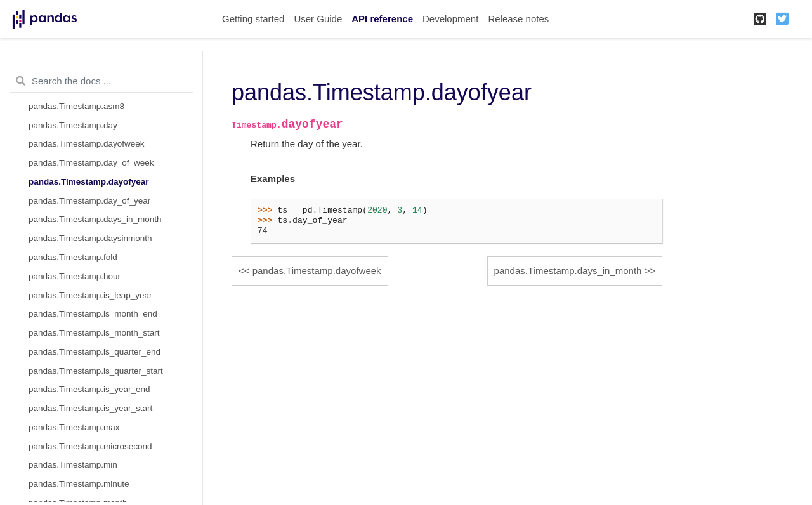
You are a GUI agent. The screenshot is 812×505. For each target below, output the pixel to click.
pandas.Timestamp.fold (73, 257)
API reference (382, 19)
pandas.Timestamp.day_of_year (89, 201)
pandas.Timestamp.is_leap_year (90, 295)
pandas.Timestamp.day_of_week (91, 163)
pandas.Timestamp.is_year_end (89, 389)
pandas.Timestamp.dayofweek (87, 144)
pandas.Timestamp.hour (75, 276)
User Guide (318, 19)
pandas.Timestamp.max (74, 427)
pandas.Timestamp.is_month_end (93, 314)
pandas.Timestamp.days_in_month (95, 219)
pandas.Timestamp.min (73, 465)
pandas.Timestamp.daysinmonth (90, 238)
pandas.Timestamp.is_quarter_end (95, 352)
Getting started (253, 19)
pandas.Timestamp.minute (79, 484)
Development (450, 19)
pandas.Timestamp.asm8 (76, 106)
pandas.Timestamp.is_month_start (94, 333)
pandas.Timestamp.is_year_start (90, 408)
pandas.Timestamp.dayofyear (89, 182)
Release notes (518, 19)
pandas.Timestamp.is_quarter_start (96, 371)
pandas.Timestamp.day (73, 125)
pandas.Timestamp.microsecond (90, 446)
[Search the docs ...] (101, 81)
